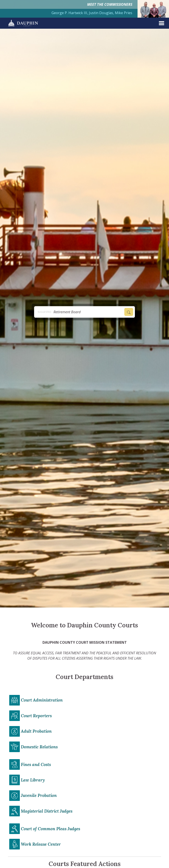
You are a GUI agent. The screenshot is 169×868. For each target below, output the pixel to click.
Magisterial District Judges (47, 811)
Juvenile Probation (39, 795)
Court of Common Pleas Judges (51, 829)
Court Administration (42, 700)
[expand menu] (162, 23)
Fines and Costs (36, 764)
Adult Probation (36, 731)
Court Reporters (36, 716)
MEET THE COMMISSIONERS (110, 4)
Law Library (33, 780)
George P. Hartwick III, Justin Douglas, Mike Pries (92, 13)
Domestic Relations (39, 747)
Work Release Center (41, 844)
